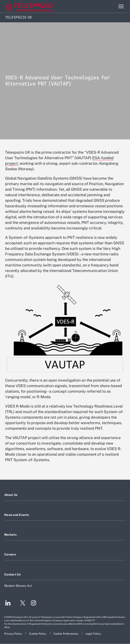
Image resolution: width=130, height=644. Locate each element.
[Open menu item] (121, 6)
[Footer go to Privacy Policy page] (13, 634)
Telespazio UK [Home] (18, 17)
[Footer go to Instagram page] (34, 604)
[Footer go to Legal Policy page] (93, 634)
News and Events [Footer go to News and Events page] (17, 515)
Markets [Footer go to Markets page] (10, 535)
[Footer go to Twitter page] (21, 604)
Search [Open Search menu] (112, 6)
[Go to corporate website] (21, 6)
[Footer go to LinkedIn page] (8, 604)
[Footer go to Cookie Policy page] (38, 634)
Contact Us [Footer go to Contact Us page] (12, 574)
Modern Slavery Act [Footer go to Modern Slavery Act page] (18, 586)
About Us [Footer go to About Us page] (11, 495)
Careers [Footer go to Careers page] (10, 554)
